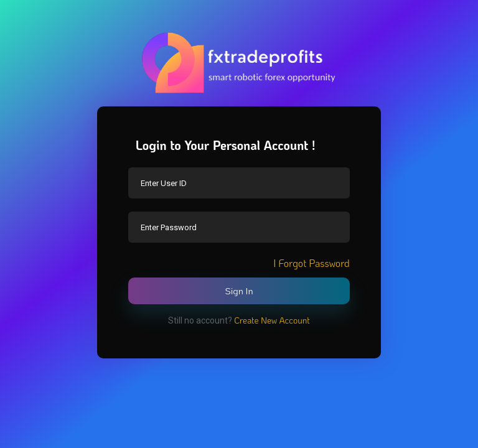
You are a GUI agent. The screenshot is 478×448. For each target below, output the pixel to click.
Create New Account (272, 320)
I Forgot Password (312, 263)
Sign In (239, 291)
